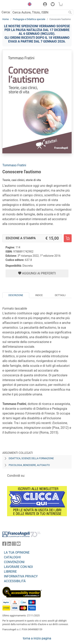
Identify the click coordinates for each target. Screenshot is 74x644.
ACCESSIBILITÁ (15, 581)
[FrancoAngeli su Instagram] (14, 545)
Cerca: (6, 12)
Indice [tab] (39, 295)
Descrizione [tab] (16, 295)
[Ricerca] (70, 12)
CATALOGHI (12, 557)
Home (6, 19)
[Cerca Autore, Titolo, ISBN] (39, 12)
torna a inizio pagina (37, 638)
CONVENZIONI (14, 562)
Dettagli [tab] (60, 295)
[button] (29, 5)
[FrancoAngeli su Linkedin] (9, 545)
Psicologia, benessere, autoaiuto (29, 465)
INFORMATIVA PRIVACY (21, 576)
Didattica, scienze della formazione (31, 458)
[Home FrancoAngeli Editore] (13, 5)
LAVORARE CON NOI (18, 567)
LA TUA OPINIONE (17, 552)
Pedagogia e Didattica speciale (29, 19)
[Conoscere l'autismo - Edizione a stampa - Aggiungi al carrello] (68, 238)
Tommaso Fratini (14, 165)
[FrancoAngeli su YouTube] (19, 545)
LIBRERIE (10, 572)
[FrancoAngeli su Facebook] (4, 545)
